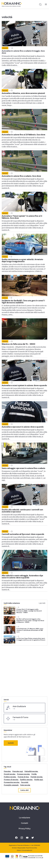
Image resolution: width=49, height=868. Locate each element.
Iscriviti (11, 743)
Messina (8, 771)
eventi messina (10, 774)
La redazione (24, 818)
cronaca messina (24, 774)
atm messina (26, 785)
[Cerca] (40, 4)
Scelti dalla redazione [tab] (12, 603)
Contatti (24, 823)
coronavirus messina (12, 782)
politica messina (27, 780)
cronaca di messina (12, 780)
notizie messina (37, 777)
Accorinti (25, 782)
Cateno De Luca (24, 777)
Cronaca (5, 257)
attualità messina (32, 771)
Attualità (5, 48)
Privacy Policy (25, 829)
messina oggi (18, 771)
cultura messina (10, 777)
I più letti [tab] (42, 603)
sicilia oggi (39, 780)
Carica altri (24, 790)
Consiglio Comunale (12, 785)
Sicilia (34, 774)
